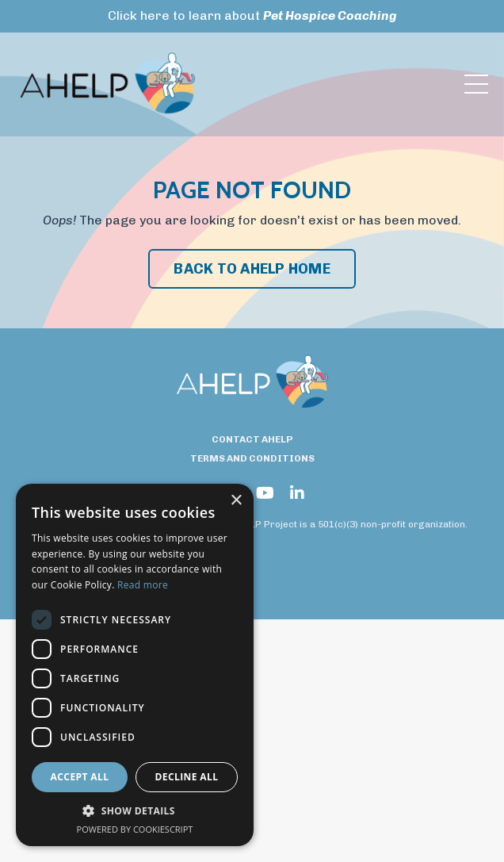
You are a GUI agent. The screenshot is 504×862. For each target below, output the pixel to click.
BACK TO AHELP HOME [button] (252, 269)
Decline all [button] (187, 777)
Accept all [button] (80, 777)
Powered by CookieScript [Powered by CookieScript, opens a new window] (135, 829)
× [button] (236, 501)
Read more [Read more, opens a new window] (143, 585)
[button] (135, 811)
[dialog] (135, 665)
